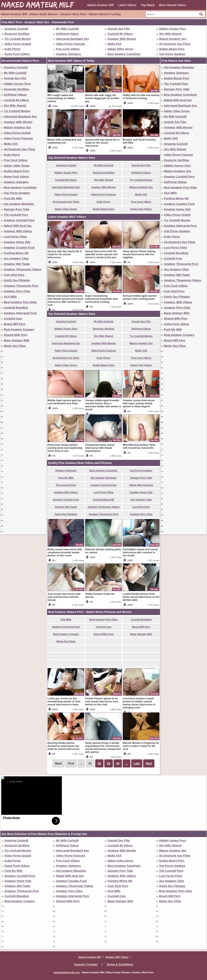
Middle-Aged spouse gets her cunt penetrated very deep (64, 402)
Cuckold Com (13, 319)
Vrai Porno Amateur (172, 54)
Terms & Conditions (120, 964)
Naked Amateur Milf (100, 5)
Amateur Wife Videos (18, 231)
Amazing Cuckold (16, 29)
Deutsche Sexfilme (17, 34)
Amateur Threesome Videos (23, 269)
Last (137, 763)
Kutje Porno (12, 49)
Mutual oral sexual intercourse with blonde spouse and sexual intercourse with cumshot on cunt (65, 300)
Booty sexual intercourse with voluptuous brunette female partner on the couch (65, 552)
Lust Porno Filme (15, 237)
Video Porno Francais (71, 44)
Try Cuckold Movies (18, 39)
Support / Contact (86, 964)
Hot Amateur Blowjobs (19, 204)
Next (149, 763)
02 (99, 763)
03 (109, 763)
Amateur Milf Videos (117, 957)
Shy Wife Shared (170, 34)
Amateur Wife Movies (122, 39)
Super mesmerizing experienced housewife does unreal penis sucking (102, 299)
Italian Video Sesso (120, 49)
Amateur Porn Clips (17, 291)
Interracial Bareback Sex (72, 39)
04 (118, 763)
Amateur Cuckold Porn (19, 220)
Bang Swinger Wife (17, 340)
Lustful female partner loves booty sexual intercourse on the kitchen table (141, 597)
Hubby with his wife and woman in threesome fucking (141, 97)
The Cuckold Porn (16, 215)
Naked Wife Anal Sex (18, 226)
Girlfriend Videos (67, 34)
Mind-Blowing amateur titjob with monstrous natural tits (139, 446)
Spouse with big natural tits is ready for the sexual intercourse (102, 143)
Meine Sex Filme (15, 346)
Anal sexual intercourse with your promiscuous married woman (64, 597)
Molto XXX (115, 44)
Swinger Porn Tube (17, 209)
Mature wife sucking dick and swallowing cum (64, 141)
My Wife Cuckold (67, 29)
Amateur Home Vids (17, 242)
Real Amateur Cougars (19, 329)
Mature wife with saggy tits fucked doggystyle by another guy (102, 98)
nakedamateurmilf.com (67, 973)
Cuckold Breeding (16, 308)
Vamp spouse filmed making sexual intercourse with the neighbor (139, 254)
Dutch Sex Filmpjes (17, 280)
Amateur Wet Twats (17, 264)
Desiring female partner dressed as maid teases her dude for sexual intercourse (63, 746)
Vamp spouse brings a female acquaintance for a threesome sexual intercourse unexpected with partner (103, 748)
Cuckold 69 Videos (120, 34)
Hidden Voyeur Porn (173, 29)
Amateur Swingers (68, 54)
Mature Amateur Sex (173, 39)
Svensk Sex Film (119, 29)
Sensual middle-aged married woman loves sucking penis (140, 297)
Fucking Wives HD (16, 253)
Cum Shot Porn (14, 275)
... (127, 763)
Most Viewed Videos (172, 5)
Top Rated (148, 5)
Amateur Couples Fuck (19, 248)
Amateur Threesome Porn (21, 286)
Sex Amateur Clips (16, 258)
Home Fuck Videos (17, 54)
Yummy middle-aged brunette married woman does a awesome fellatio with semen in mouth (103, 405)
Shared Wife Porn (16, 335)
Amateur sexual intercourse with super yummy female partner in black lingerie (139, 403)
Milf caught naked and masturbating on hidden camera (61, 98)
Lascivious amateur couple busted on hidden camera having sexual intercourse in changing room (139, 703)
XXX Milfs (10, 297)
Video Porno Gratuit (18, 44)
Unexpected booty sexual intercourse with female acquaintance (100, 448)
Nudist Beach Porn (172, 49)
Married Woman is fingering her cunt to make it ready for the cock (141, 746)
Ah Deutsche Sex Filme (175, 44)
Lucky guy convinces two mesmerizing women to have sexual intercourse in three (64, 702)
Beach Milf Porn (15, 324)
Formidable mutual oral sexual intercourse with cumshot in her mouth (140, 552)
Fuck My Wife (13, 198)
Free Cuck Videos (68, 49)
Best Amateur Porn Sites (20, 302)
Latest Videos (127, 5)
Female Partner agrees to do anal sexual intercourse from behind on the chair (102, 702)
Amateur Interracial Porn (20, 313)
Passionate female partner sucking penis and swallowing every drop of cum (65, 448)
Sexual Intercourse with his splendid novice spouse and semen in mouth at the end (101, 254)
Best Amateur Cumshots (124, 54)
